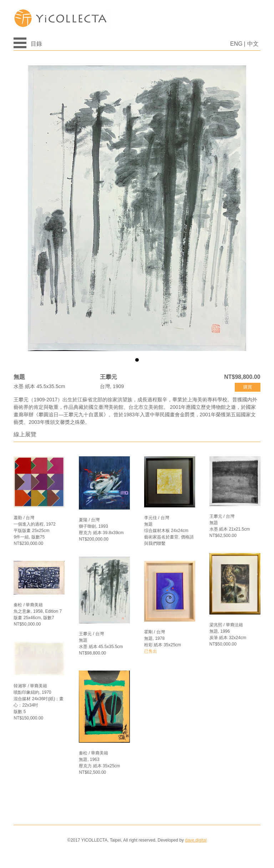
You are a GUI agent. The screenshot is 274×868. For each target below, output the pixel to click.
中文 (253, 44)
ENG (236, 44)
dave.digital (196, 840)
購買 (248, 387)
